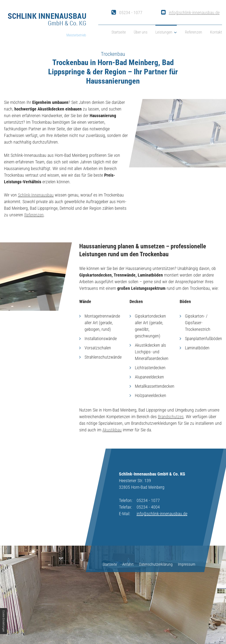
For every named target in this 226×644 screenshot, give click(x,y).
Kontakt (216, 32)
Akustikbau (112, 430)
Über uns (141, 32)
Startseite (119, 32)
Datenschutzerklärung (156, 564)
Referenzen (194, 32)
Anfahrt (128, 564)
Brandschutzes (171, 417)
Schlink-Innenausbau (36, 195)
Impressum (187, 564)
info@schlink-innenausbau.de (194, 13)
